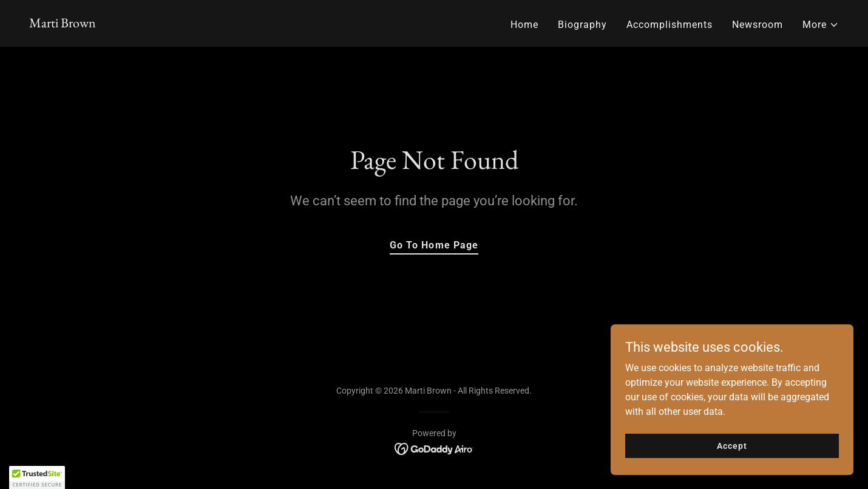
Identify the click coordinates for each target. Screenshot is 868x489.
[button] (821, 25)
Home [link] (524, 25)
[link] (63, 24)
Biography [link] (582, 25)
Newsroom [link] (758, 25)
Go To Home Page (434, 245)
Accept (732, 445)
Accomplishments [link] (670, 25)
